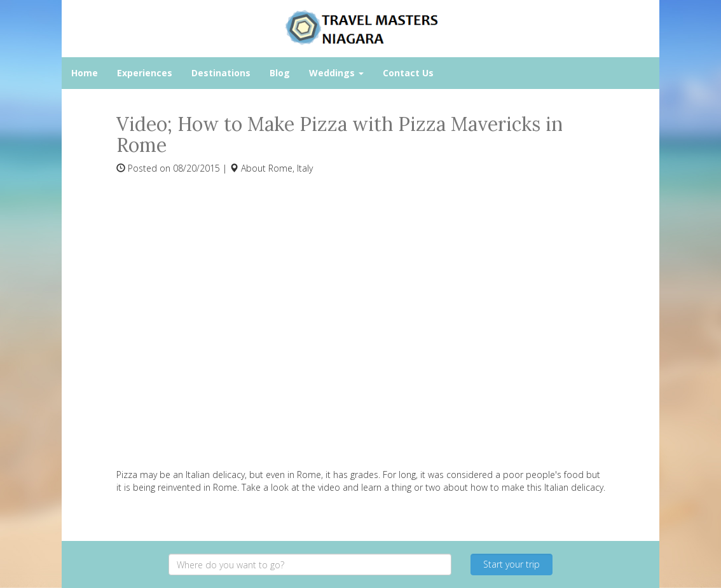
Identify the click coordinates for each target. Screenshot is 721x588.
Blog (280, 73)
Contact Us (408, 73)
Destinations (221, 73)
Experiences (145, 73)
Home (85, 73)
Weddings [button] (336, 73)
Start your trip (512, 564)
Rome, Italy (291, 168)
